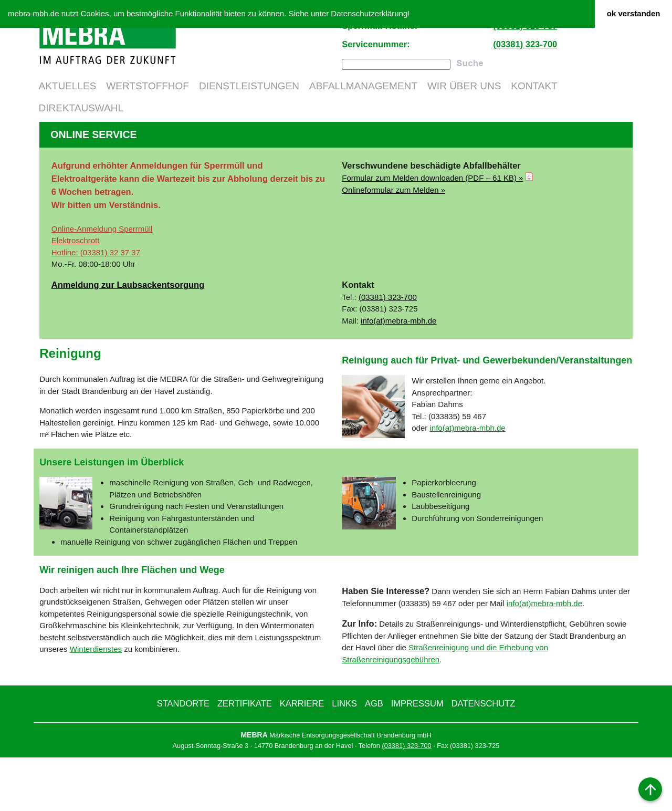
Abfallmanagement (363, 86)
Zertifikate (245, 757)
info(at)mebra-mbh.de (398, 374)
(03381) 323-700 (525, 44)
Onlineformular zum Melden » (393, 243)
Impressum (417, 757)
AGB (374, 757)
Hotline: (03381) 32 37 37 (96, 306)
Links (344, 757)
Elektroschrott (76, 294)
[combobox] (396, 64)
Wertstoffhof (148, 86)
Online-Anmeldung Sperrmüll (102, 282)
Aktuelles (68, 86)
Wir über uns (464, 86)
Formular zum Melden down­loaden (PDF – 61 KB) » (432, 231)
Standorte (183, 757)
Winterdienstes (96, 703)
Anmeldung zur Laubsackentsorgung (128, 338)
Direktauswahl (81, 108)
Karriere (302, 757)
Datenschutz (484, 757)
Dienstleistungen (249, 86)
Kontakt (534, 86)
